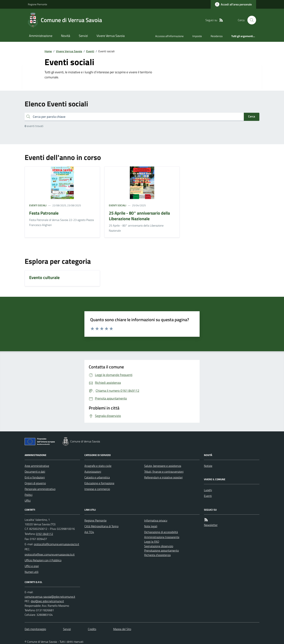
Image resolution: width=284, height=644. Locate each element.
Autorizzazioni (93, 472)
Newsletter (211, 525)
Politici (29, 495)
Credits (92, 629)
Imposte (197, 36)
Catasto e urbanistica (97, 477)
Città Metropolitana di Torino (101, 526)
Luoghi (208, 490)
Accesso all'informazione (169, 36)
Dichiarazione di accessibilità (161, 532)
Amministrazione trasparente (162, 537)
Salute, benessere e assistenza (163, 466)
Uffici (28, 501)
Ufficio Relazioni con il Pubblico (43, 560)
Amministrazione (41, 36)
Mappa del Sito (122, 629)
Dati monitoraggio (35, 629)
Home (48, 51)
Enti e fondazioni (35, 477)
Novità (66, 36)
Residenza (217, 36)
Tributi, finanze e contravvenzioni (164, 472)
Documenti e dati (35, 472)
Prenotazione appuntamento (161, 550)
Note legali (151, 526)
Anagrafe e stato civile (98, 466)
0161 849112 (45, 534)
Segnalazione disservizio (159, 546)
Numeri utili (32, 572)
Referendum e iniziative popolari (163, 477)
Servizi (83, 36)
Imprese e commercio (97, 489)
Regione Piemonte (37, 4)
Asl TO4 (89, 532)
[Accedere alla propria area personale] (233, 4)
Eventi (90, 51)
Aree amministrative (37, 466)
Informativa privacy (156, 520)
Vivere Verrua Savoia (111, 36)
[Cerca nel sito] (250, 20)
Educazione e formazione (99, 483)
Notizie (208, 466)
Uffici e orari (32, 566)
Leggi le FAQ (152, 542)
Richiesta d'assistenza (157, 555)
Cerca (252, 116)
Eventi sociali (38, 205)
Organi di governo (35, 483)
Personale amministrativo (40, 489)
